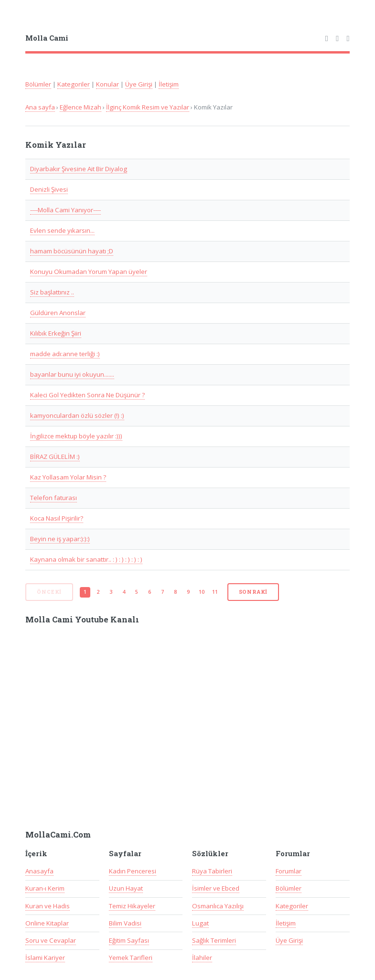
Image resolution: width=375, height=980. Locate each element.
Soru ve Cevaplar (51, 940)
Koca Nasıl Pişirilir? (57, 518)
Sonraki (253, 592)
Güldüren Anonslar (58, 313)
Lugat (200, 923)
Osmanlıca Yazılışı (218, 906)
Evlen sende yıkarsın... (62, 230)
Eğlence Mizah (80, 107)
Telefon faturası (54, 498)
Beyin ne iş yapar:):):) (60, 539)
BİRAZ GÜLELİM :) (55, 457)
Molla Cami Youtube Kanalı (82, 620)
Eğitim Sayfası (129, 940)
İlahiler (202, 958)
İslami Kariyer (45, 958)
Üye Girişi (139, 84)
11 (215, 592)
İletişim (169, 84)
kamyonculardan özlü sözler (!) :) (77, 415)
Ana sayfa (40, 107)
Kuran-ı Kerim (45, 888)
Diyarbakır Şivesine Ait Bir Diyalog (79, 169)
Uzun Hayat (126, 888)
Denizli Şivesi (49, 189)
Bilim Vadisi (125, 923)
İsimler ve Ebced (216, 888)
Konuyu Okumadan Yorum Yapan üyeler (89, 272)
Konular (107, 84)
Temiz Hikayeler (132, 906)
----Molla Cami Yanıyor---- (65, 210)
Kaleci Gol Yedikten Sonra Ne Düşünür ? (87, 395)
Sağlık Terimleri (214, 940)
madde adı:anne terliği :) (65, 354)
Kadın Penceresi (133, 871)
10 (202, 592)
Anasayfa (39, 871)
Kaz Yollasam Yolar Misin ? (68, 477)
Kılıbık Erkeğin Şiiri (56, 333)
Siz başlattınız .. (52, 292)
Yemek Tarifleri (131, 958)
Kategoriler (74, 84)
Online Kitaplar (47, 923)
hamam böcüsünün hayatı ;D (72, 251)
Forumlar (289, 871)
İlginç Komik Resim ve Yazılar (148, 107)
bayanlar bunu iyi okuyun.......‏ (72, 374)
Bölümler (38, 84)
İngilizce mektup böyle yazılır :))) (76, 436)
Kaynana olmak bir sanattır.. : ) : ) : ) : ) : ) (86, 559)
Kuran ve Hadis (48, 906)
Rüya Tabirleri (212, 871)
